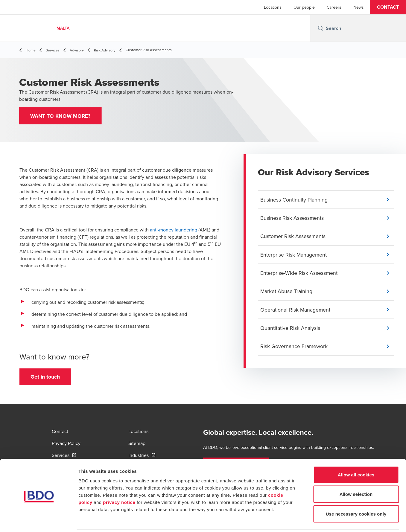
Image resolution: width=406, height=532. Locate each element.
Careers (334, 7)
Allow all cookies (356, 454)
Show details (314, 520)
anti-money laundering (174, 231)
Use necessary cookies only (356, 493)
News (359, 7)
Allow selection (356, 473)
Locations (273, 7)
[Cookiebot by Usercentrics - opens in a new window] (39, 520)
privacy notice (119, 481)
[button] (388, 7)
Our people (304, 7)
